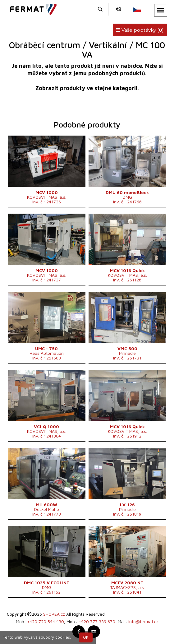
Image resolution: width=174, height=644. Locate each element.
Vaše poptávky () (140, 30)
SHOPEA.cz (54, 614)
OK (86, 637)
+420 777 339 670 (97, 621)
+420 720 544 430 (46, 621)
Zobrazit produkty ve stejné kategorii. (87, 88)
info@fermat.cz (143, 621)
